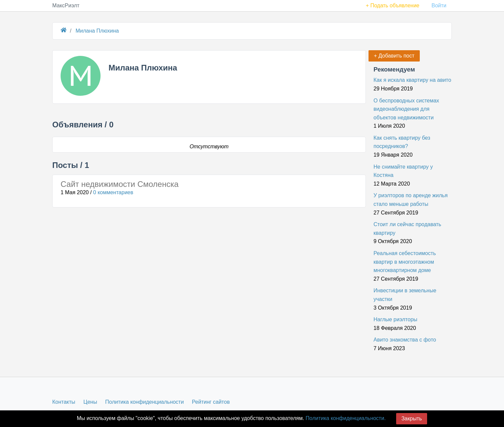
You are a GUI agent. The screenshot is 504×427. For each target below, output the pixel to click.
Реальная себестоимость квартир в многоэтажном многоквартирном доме (405, 262)
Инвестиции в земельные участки (405, 295)
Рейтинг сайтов (211, 402)
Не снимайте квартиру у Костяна (403, 171)
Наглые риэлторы (395, 319)
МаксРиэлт (66, 5)
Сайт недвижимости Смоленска (120, 184)
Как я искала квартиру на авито (412, 80)
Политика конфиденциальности (144, 402)
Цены (90, 402)
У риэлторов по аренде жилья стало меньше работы (411, 200)
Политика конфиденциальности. (346, 418)
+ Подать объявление (393, 5)
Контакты (64, 402)
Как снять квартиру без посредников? (402, 142)
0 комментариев (113, 192)
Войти (439, 5)
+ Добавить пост (394, 56)
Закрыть (412, 419)
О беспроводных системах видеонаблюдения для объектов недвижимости (406, 109)
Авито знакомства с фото (405, 340)
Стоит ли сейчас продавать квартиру (407, 229)
